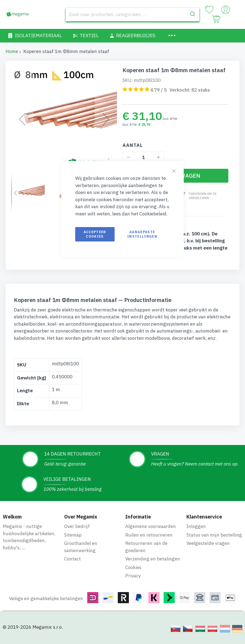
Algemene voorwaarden (151, 526)
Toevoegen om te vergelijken (202, 196)
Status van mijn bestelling (214, 535)
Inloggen (196, 526)
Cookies (133, 567)
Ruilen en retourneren (149, 535)
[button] (22, 119)
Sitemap (73, 535)
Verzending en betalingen (153, 559)
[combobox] (133, 14)
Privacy (133, 576)
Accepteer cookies (95, 234)
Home (12, 51)
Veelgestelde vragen (208, 543)
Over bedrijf (77, 526)
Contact (72, 559)
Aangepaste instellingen (142, 234)
